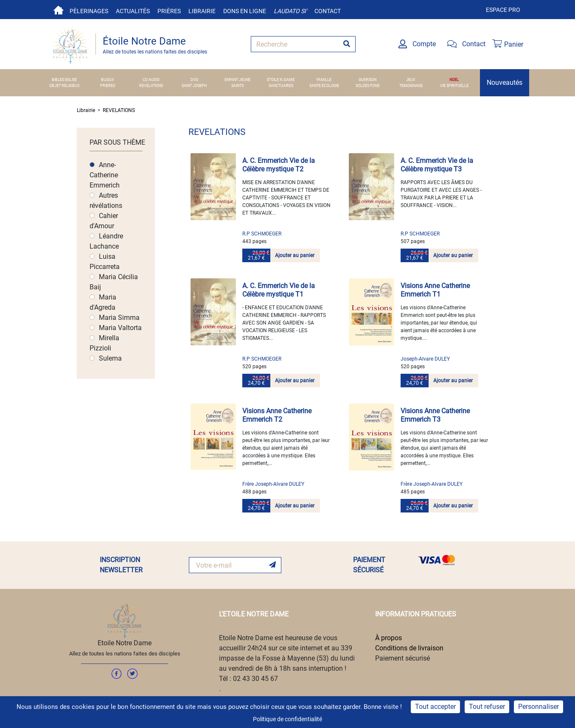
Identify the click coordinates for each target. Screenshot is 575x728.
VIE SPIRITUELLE (454, 85)
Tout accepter (435, 707)
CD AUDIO (151, 80)
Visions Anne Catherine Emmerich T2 (277, 415)
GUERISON (367, 80)
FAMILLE (324, 80)
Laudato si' (290, 11)
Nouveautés (505, 83)
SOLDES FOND (368, 85)
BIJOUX (108, 80)
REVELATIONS (151, 85)
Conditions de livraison (409, 648)
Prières (169, 11)
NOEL (454, 80)
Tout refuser (487, 707)
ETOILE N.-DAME (281, 80)
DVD (194, 80)
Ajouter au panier (295, 255)
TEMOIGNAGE (411, 85)
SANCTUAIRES (281, 85)
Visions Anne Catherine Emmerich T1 (435, 290)
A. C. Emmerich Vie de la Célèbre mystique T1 (279, 290)
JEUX (411, 80)
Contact (328, 11)
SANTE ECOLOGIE (324, 85)
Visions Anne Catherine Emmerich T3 (435, 415)
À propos (388, 638)
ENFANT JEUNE (237, 80)
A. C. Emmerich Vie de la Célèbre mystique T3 (437, 165)
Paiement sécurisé (402, 658)
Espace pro (503, 10)
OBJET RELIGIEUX (65, 85)
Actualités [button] (133, 11)
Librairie (202, 11)
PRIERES (108, 85)
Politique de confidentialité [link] (287, 719)
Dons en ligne (245, 11)
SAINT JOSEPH (194, 85)
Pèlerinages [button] (89, 11)
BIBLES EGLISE (64, 80)
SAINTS (237, 85)
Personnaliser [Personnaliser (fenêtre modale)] (539, 707)
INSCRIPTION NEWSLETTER (121, 565)
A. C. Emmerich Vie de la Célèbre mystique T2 (279, 165)
